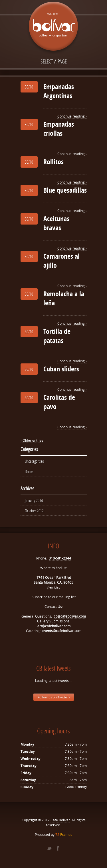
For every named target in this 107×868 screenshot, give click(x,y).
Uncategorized (35, 461)
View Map (53, 587)
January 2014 (34, 500)
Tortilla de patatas (57, 336)
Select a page (54, 61)
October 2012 (34, 511)
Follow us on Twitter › (54, 697)
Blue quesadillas (65, 190)
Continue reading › (72, 116)
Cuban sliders (61, 369)
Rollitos (53, 162)
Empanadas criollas (59, 129)
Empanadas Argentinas (59, 91)
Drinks (29, 471)
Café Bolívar (60, 820)
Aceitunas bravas (56, 223)
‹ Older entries (32, 440)
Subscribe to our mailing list (54, 597)
